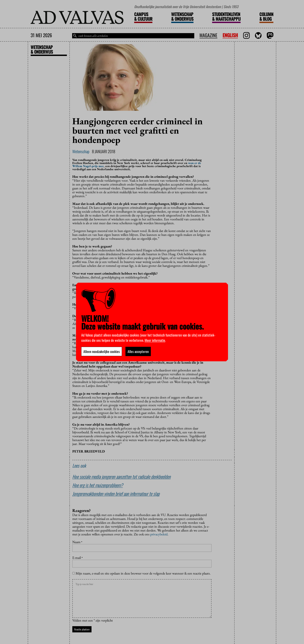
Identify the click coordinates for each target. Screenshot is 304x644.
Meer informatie (155, 340)
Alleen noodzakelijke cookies (102, 351)
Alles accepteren (138, 351)
